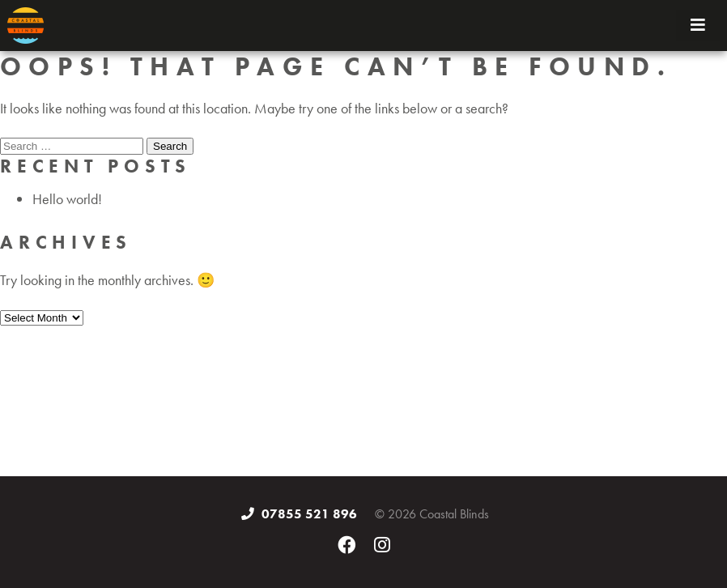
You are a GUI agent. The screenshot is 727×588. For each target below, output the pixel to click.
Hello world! (67, 199)
